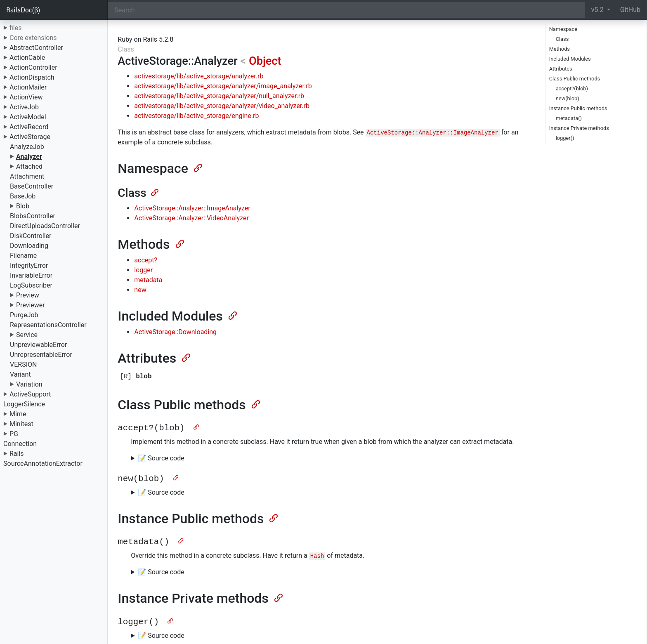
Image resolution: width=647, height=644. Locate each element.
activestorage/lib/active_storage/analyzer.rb (199, 76)
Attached (29, 166)
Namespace (563, 29)
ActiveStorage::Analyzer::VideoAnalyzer (191, 218)
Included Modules (570, 59)
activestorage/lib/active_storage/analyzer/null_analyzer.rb (219, 96)
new (140, 290)
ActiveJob (24, 107)
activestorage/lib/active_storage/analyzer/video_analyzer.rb (222, 106)
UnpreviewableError (38, 345)
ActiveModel (28, 117)
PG (14, 434)
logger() (565, 138)
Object (265, 61)
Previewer (31, 305)
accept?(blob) (572, 88)
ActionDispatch (32, 77)
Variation (29, 384)
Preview (28, 295)
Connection (20, 444)
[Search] (346, 10)
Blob (23, 206)
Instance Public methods (578, 108)
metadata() (569, 118)
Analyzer (29, 157)
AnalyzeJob (27, 147)
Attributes (561, 69)
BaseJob (23, 196)
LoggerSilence (24, 404)
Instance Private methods (579, 128)
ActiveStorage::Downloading (175, 332)
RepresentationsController (48, 325)
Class (562, 39)
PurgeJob (24, 315)
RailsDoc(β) (23, 10)
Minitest (21, 424)
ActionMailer (28, 87)
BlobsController (33, 216)
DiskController (31, 236)
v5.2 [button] (598, 10)
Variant (20, 374)
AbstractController (36, 48)
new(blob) (568, 98)
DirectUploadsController (45, 226)
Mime (18, 414)
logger (143, 270)
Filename (23, 256)
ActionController (33, 67)
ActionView (26, 97)
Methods (560, 49)
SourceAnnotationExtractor (43, 464)
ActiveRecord (29, 127)
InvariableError (31, 275)
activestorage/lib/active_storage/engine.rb (196, 116)
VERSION (23, 364)
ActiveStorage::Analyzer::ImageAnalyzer (192, 208)
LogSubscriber (31, 285)
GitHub (630, 10)
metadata (148, 280)
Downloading (29, 246)
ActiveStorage (30, 137)
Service (27, 335)
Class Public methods (575, 79)
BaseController (32, 186)
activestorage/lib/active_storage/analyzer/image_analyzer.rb (223, 86)
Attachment (27, 176)
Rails (17, 454)
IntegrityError (29, 265)
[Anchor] (197, 167)
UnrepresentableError (41, 355)
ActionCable (27, 58)
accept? (146, 260)
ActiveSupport (30, 394)
